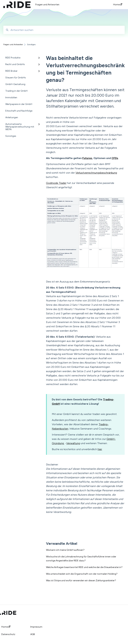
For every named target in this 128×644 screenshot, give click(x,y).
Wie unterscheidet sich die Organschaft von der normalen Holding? (82, 574)
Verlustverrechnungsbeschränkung (96, 173)
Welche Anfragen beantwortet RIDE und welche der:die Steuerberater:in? (84, 567)
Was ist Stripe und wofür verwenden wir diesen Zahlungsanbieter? (81, 581)
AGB (33, 634)
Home (6, 627)
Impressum (36, 627)
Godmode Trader (56, 183)
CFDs (115, 158)
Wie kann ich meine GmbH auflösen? (65, 550)
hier (100, 449)
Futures (87, 158)
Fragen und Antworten (47, 5)
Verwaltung (73, 443)
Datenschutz (8, 634)
